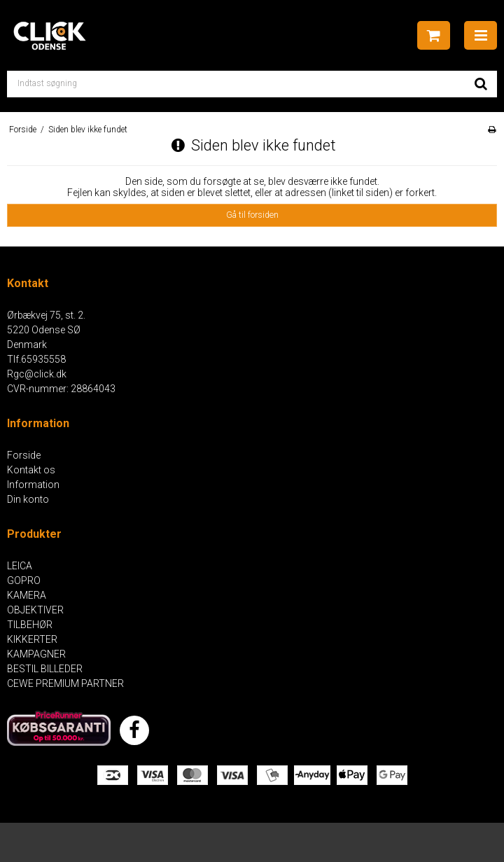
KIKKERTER (32, 639)
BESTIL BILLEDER (45, 669)
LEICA (20, 566)
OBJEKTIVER (35, 610)
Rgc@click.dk (37, 374)
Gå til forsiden (252, 215)
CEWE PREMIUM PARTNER (65, 683)
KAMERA (27, 595)
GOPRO (24, 581)
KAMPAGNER (36, 654)
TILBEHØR (30, 625)
